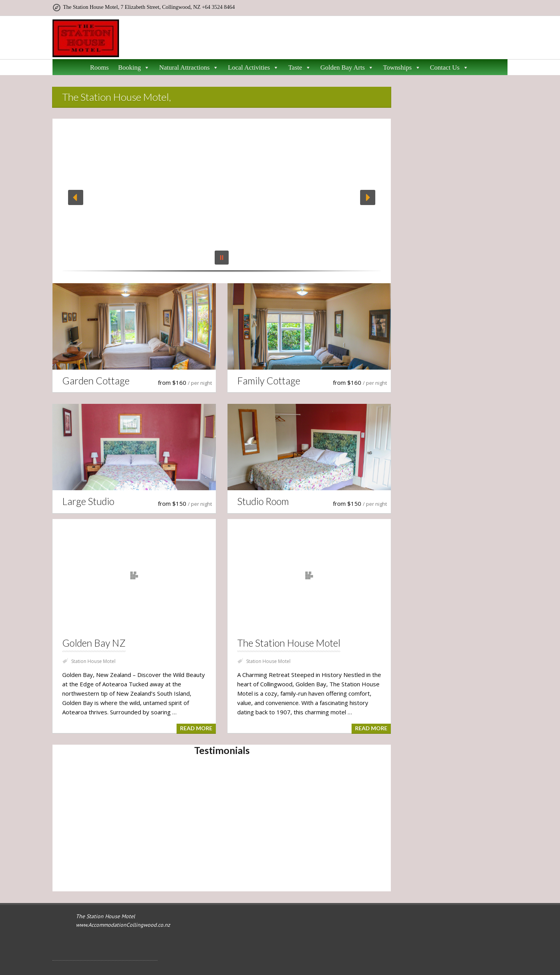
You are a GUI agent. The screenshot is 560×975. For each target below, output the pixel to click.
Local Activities (253, 68)
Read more (196, 728)
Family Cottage (269, 381)
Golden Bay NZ (94, 643)
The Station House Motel (289, 643)
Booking (134, 68)
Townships (402, 68)
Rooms (99, 68)
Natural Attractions (189, 68)
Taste (300, 68)
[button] (76, 197)
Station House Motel (93, 661)
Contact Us (449, 68)
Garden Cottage (96, 381)
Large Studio (88, 502)
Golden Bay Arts (347, 68)
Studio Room (263, 502)
